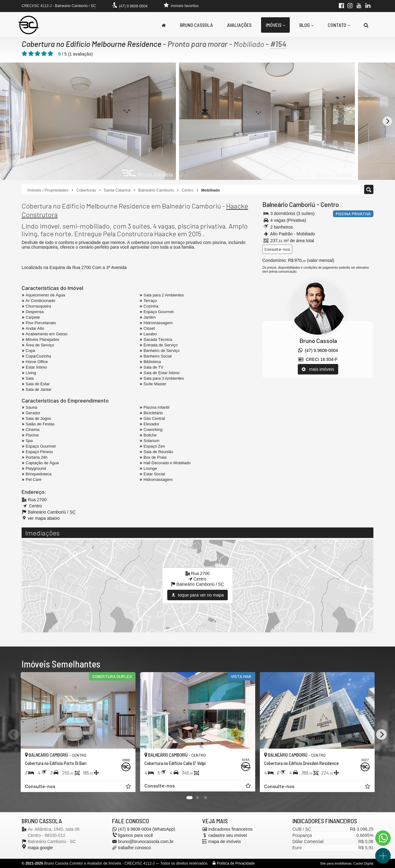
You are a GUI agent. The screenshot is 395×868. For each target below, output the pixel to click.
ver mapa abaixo (44, 518)
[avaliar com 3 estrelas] (37, 54)
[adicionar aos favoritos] (129, 787)
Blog (306, 25)
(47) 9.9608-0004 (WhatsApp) (147, 829)
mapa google (40, 848)
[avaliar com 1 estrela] (25, 54)
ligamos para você (136, 835)
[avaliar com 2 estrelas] (31, 54)
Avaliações (239, 25)
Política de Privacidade (236, 863)
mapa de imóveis (225, 841)
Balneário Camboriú (289, 204)
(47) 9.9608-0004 (133, 6)
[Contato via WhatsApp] (383, 838)
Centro (330, 204)
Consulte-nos (277, 249)
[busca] (366, 25)
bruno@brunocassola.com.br (146, 841)
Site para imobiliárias (336, 863)
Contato (339, 25)
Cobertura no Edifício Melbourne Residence (92, 44)
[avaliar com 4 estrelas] (44, 54)
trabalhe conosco (135, 848)
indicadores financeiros (230, 829)
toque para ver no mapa (198, 595)
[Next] (387, 121)
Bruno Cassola (196, 25)
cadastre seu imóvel (228, 835)
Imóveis (275, 25)
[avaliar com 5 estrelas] (50, 54)
